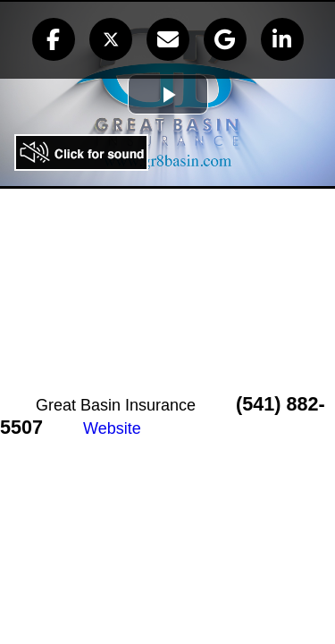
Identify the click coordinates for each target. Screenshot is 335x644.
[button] (54, 39)
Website (112, 428)
